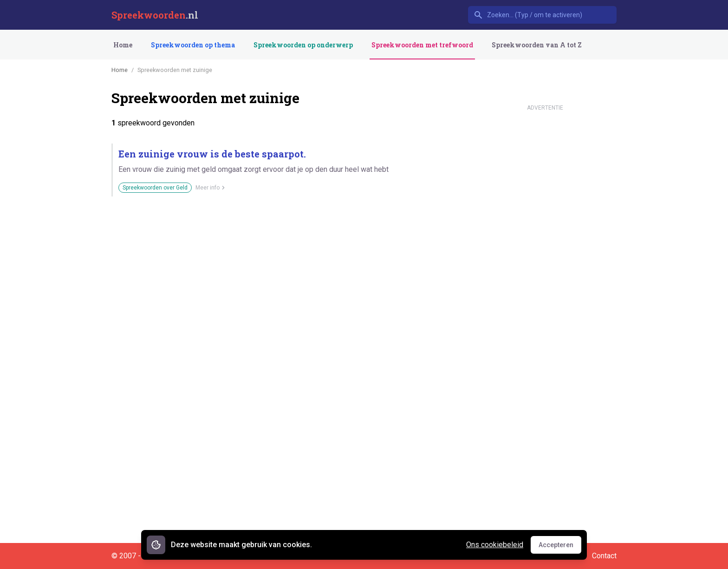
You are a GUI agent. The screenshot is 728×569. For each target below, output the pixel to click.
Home (123, 45)
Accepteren (560, 547)
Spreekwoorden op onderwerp (303, 45)
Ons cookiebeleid (495, 545)
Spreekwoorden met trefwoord (422, 45)
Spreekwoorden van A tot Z (537, 45)
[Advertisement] (545, 255)
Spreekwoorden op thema (193, 45)
